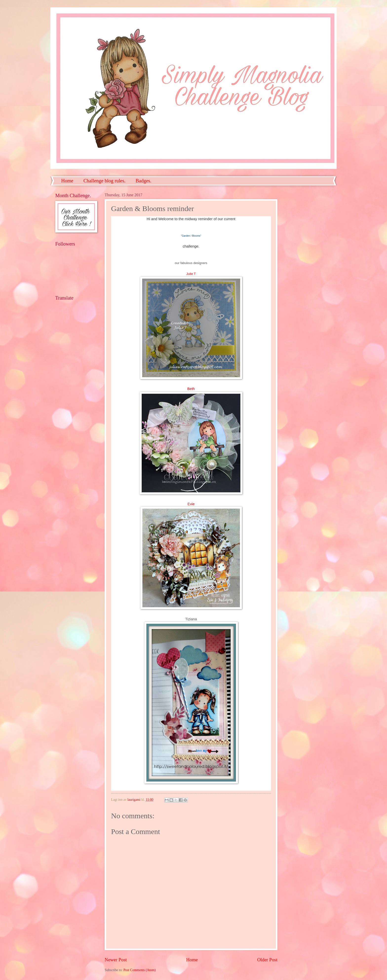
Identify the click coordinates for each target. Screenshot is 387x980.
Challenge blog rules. (105, 181)
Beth (191, 389)
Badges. (143, 181)
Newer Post (116, 960)
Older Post (267, 960)
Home (67, 181)
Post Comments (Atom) (140, 970)
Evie (191, 504)
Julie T (191, 274)
